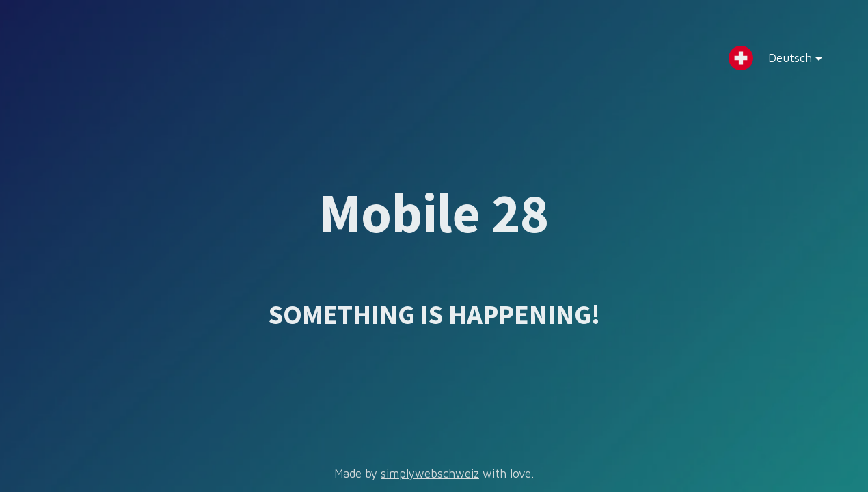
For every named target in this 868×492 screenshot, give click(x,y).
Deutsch (784, 61)
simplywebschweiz (430, 474)
